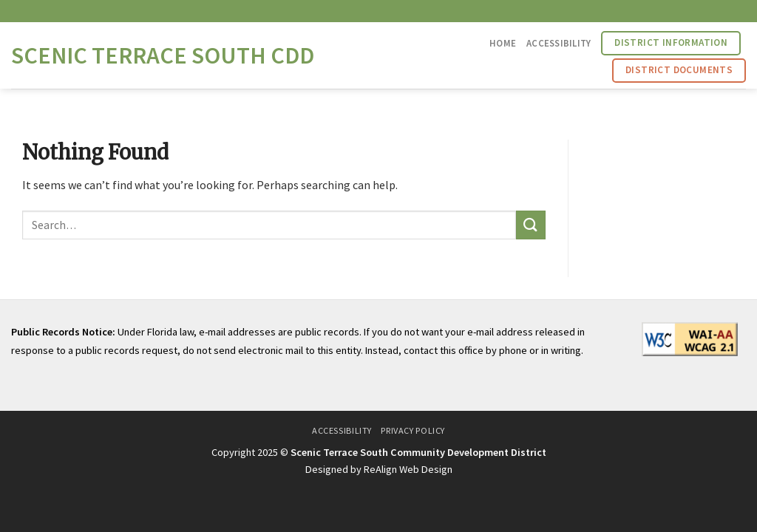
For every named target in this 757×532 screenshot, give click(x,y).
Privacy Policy (413, 430)
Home (503, 43)
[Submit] (531, 225)
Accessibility (559, 43)
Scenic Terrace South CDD (163, 55)
